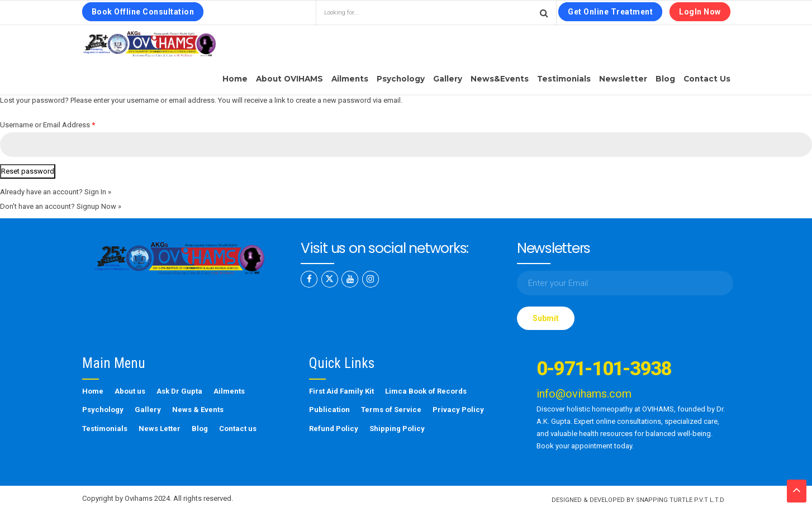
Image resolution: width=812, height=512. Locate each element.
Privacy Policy (458, 410)
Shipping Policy (397, 429)
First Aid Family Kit (341, 391)
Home (235, 79)
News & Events (198, 410)
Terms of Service (391, 410)
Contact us (707, 79)
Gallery (448, 79)
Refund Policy (334, 429)
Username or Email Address (48, 125)
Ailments (350, 79)
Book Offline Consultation (143, 12)
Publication (329, 410)
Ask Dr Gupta (179, 391)
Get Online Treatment (610, 12)
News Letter (160, 429)
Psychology (401, 79)
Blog (665, 79)
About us (130, 391)
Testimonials (564, 79)
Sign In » (98, 192)
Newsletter (623, 79)
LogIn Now (700, 12)
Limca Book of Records (426, 391)
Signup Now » (99, 206)
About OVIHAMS (289, 79)
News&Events (500, 79)
